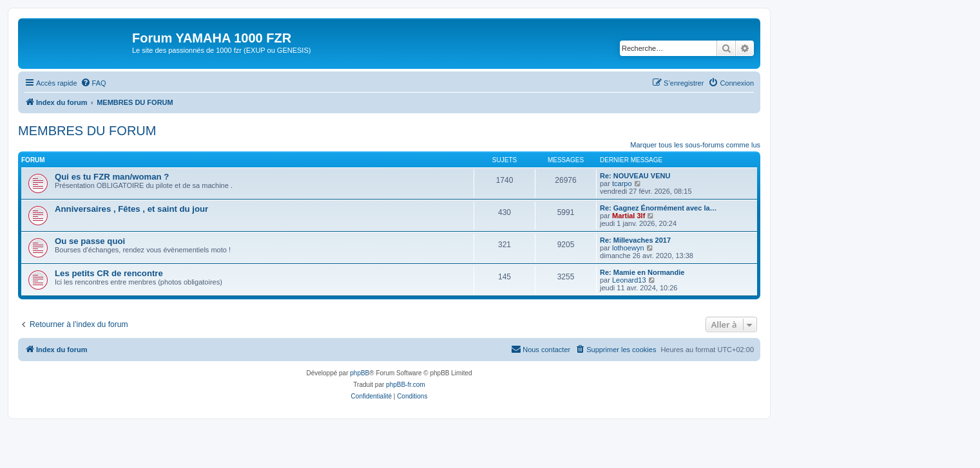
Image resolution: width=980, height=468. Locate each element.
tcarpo (622, 183)
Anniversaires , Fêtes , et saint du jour (131, 209)
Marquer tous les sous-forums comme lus (695, 145)
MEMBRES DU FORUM (87, 131)
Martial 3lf (629, 216)
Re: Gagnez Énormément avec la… (658, 208)
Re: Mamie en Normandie (642, 272)
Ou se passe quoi (90, 241)
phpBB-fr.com (406, 385)
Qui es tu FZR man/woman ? (112, 177)
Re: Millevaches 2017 (635, 240)
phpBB (360, 373)
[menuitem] (93, 83)
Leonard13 (629, 280)
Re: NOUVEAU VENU (635, 176)
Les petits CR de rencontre (109, 273)
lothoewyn (628, 248)
